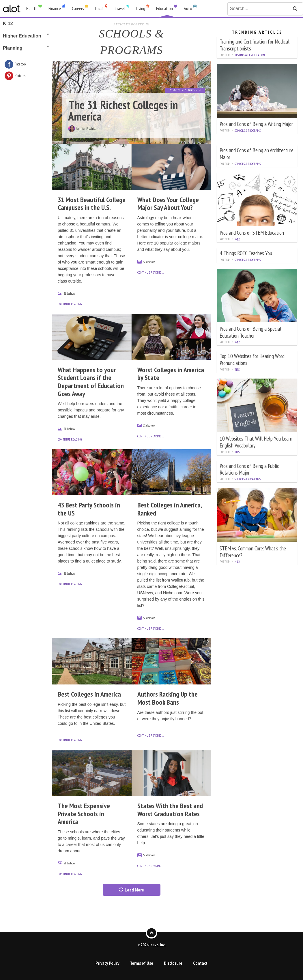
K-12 (237, 239)
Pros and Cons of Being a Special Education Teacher (250, 332)
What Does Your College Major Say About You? (168, 204)
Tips (237, 370)
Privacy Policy (107, 963)
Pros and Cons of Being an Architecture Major (257, 154)
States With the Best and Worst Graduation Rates (170, 810)
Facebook (20, 64)
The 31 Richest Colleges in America (123, 110)
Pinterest (21, 76)
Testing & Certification (250, 55)
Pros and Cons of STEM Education (252, 233)
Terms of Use (142, 963)
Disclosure (173, 963)
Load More (132, 890)
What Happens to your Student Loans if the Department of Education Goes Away (91, 382)
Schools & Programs (248, 131)
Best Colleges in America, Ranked (170, 509)
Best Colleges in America (89, 694)
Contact (200, 963)
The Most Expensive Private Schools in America (84, 814)
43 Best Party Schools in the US (89, 509)
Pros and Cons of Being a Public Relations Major (249, 469)
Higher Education (22, 36)
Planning (13, 48)
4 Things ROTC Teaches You (246, 253)
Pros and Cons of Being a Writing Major (256, 124)
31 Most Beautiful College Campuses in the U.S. (92, 204)
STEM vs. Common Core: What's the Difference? (253, 552)
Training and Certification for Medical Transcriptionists (255, 45)
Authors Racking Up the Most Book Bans (168, 698)
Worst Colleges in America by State (171, 374)
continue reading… (71, 304)
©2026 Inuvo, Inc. (151, 945)
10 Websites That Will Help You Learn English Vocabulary (256, 442)
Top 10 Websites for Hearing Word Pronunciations (252, 359)
